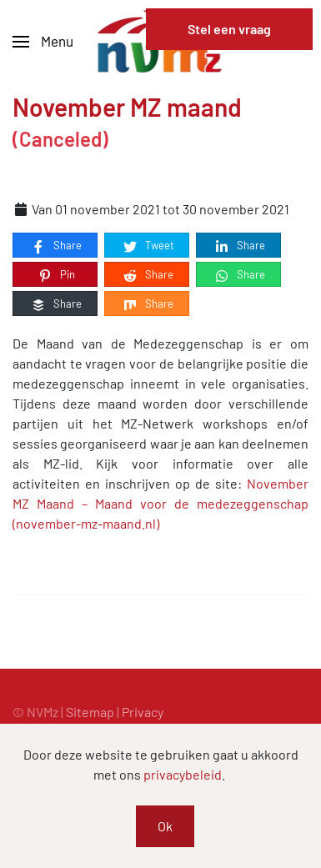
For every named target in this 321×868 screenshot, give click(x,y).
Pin (56, 275)
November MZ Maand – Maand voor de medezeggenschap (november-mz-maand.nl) (160, 503)
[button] (43, 42)
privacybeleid (183, 774)
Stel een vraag (229, 29)
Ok (165, 826)
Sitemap (90, 712)
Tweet (148, 246)
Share (56, 246)
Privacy (143, 712)
